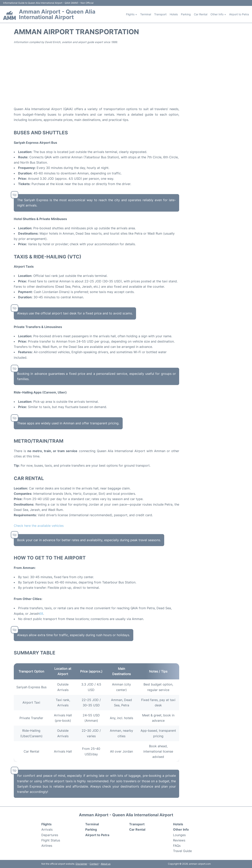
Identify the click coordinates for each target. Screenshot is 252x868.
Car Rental (201, 14)
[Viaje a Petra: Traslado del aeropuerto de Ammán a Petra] (42, 614)
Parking (186, 14)
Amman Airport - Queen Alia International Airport (57, 14)
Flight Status (51, 840)
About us (106, 864)
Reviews (179, 840)
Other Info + (218, 14)
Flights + (132, 14)
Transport (160, 14)
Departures (50, 835)
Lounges (179, 835)
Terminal (146, 14)
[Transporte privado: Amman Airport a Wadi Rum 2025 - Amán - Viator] (40, 614)
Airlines (47, 846)
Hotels (174, 14)
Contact (94, 864)
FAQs (177, 846)
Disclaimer (81, 864)
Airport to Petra (239, 14)
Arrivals (47, 829)
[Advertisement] (126, 75)
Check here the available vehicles (39, 526)
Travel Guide (182, 851)
